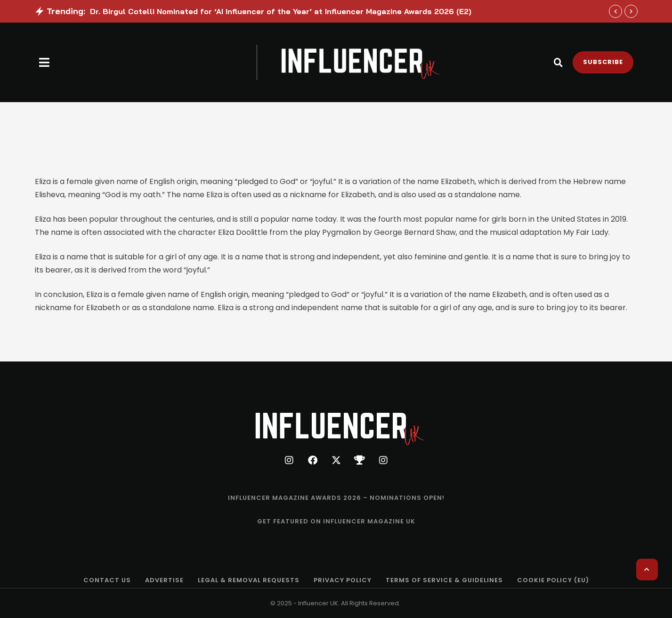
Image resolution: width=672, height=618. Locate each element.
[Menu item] (336, 498)
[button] (45, 62)
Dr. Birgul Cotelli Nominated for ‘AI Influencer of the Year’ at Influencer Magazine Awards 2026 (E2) (281, 11)
